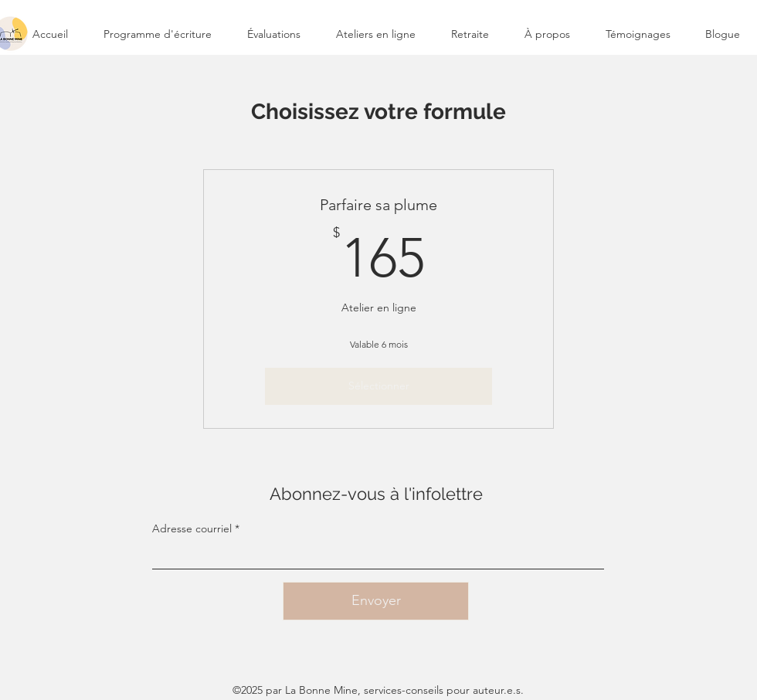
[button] (376, 34)
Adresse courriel (192, 528)
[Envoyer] (376, 601)
